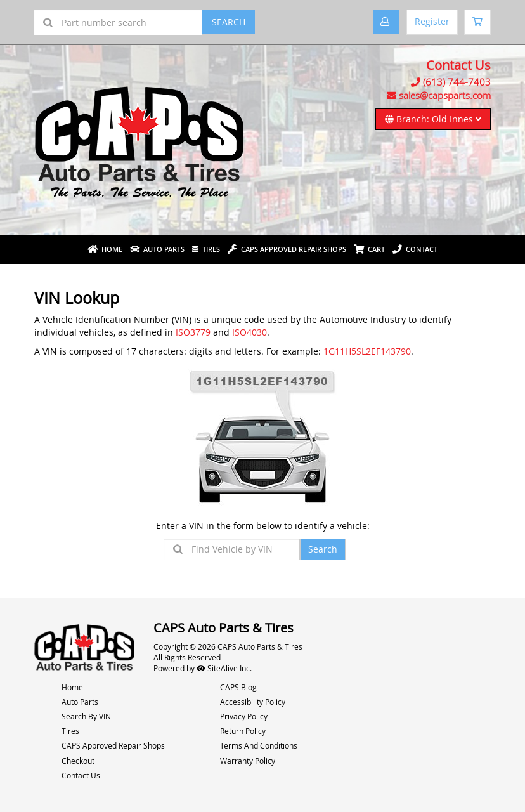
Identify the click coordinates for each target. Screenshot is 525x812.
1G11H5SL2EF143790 (367, 351)
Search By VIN (86, 716)
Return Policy (243, 731)
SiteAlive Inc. (224, 668)
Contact (415, 249)
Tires (206, 249)
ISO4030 (250, 332)
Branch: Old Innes (433, 119)
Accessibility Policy (253, 702)
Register (432, 21)
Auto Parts (157, 249)
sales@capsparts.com (445, 95)
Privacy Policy (244, 716)
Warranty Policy (248, 761)
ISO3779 (193, 332)
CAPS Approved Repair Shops (113, 745)
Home (105, 249)
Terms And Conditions (259, 745)
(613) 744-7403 (457, 82)
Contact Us (81, 775)
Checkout (78, 761)
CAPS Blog (238, 687)
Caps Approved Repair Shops (287, 249)
